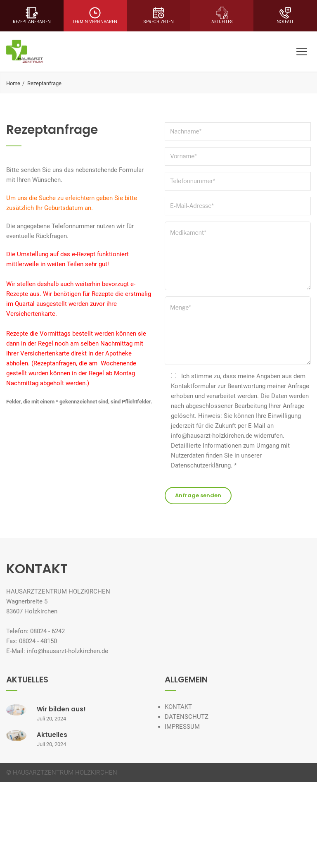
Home (13, 83)
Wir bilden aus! (61, 709)
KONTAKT (178, 707)
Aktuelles (52, 735)
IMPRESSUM (182, 727)
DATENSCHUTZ (187, 717)
